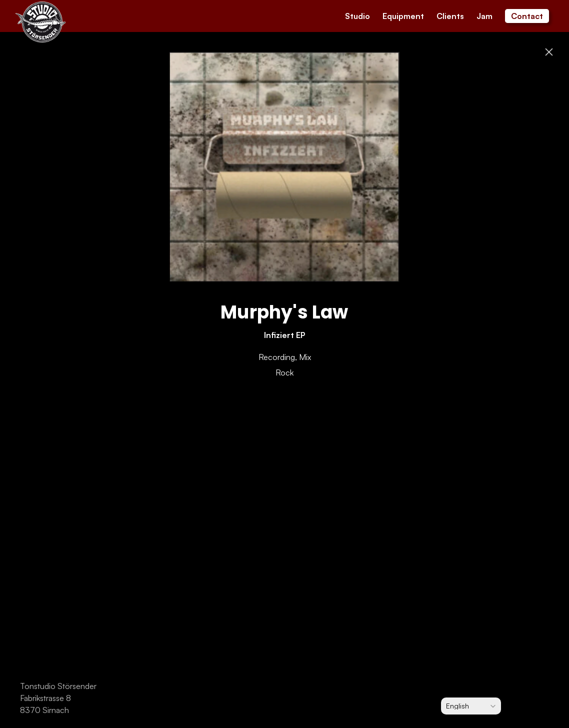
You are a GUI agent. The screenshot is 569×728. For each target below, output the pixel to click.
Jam (484, 16)
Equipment (403, 16)
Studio (357, 16)
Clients (450, 16)
